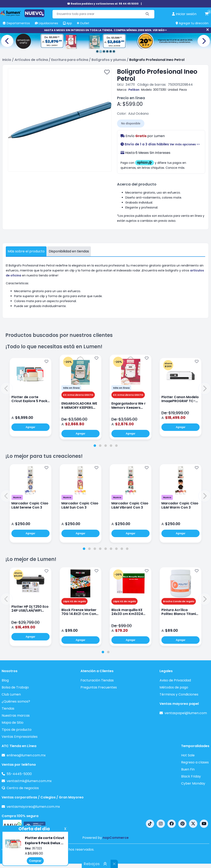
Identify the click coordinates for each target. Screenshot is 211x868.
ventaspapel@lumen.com (186, 713)
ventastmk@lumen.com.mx (29, 781)
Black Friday (191, 776)
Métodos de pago (174, 687)
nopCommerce (116, 838)
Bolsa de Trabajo (15, 687)
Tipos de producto (17, 730)
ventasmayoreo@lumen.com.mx (33, 807)
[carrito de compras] (207, 14)
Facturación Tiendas (97, 680)
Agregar (30, 427)
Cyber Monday (193, 783)
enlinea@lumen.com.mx (26, 755)
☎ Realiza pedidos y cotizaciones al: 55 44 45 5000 (103, 4)
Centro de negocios (23, 788)
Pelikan (134, 90)
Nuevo (17, 497)
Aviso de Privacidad (175, 680)
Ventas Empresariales (20, 737)
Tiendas (8, 708)
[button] (6, 388)
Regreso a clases (195, 762)
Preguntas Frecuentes (99, 687)
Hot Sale (188, 755)
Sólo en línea (71, 388)
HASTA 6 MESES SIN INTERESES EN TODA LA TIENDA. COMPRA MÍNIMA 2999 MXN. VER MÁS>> (105, 30)
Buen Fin (188, 769)
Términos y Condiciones (179, 694)
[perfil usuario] (184, 14)
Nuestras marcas (16, 715)
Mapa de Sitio (13, 723)
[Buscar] (147, 14)
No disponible (131, 123)
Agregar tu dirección (192, 23)
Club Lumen (11, 694)
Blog (5, 680)
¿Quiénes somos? (16, 701)
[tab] (95, 446)
